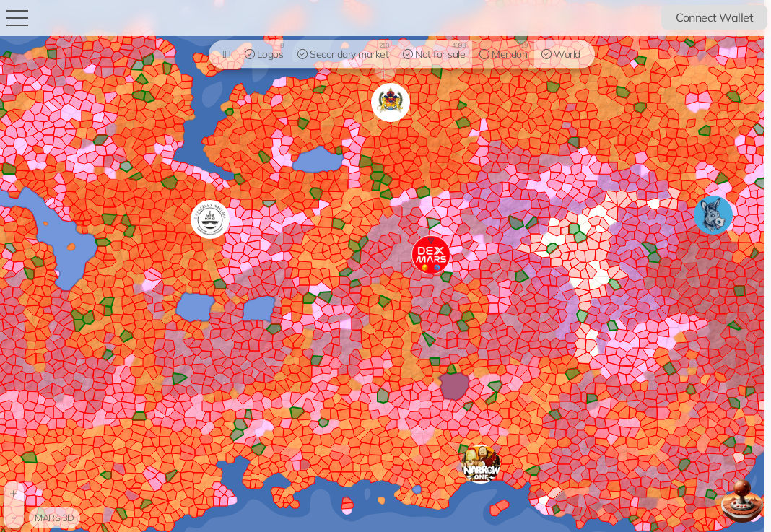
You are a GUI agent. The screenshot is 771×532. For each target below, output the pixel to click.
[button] (481, 464)
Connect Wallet (714, 17)
